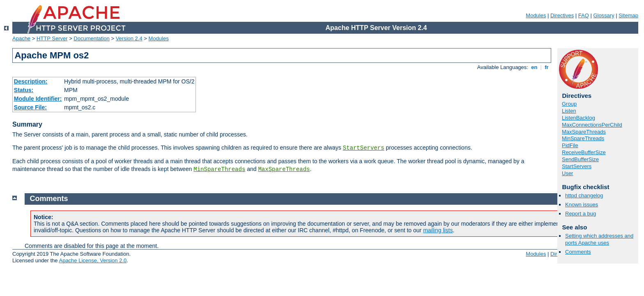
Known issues (582, 205)
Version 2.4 (129, 38)
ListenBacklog (578, 118)
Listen (569, 111)
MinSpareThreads (219, 169)
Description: (31, 81)
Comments (578, 252)
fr (547, 67)
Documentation (91, 38)
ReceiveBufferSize (584, 152)
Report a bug (581, 214)
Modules (536, 15)
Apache (21, 38)
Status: (24, 90)
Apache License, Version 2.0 (93, 260)
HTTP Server (52, 38)
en (534, 67)
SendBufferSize (580, 159)
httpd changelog (584, 195)
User (567, 173)
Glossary (604, 15)
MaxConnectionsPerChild (592, 125)
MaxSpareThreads (284, 169)
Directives (562, 15)
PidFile (570, 145)
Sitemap (628, 15)
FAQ (584, 15)
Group (569, 104)
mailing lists (438, 230)
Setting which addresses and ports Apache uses (599, 239)
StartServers (364, 148)
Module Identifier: (38, 99)
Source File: (30, 107)
